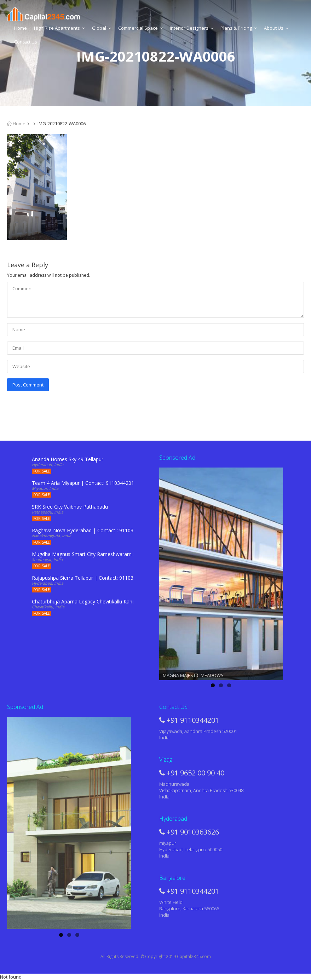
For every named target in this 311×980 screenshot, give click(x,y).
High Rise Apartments (59, 28)
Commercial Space (140, 28)
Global (102, 28)
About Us (276, 28)
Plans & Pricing (239, 28)
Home (21, 28)
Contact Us (26, 42)
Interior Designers (192, 28)
